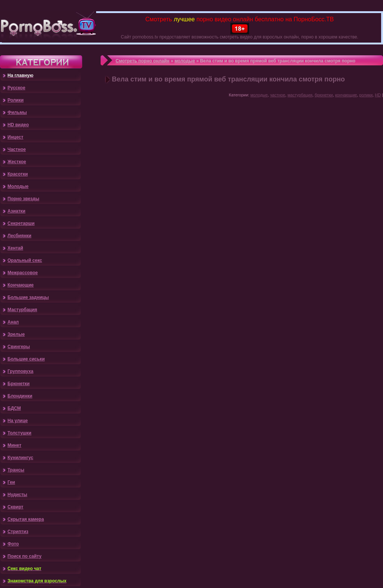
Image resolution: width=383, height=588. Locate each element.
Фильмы (17, 112)
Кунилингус (20, 458)
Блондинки (20, 396)
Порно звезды (23, 199)
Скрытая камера (26, 519)
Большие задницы (28, 297)
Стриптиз (18, 532)
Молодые (18, 186)
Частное (17, 149)
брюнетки (324, 95)
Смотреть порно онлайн (143, 61)
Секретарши (21, 223)
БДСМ (14, 408)
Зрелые (16, 334)
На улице (18, 421)
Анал (13, 322)
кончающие (346, 95)
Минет (14, 445)
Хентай (15, 248)
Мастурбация (22, 310)
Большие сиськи (26, 359)
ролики (366, 95)
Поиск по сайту (24, 556)
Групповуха (20, 371)
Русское (16, 88)
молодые (185, 61)
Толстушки (19, 433)
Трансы (16, 470)
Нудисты (17, 495)
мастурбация (300, 95)
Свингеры (19, 347)
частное (278, 95)
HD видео (18, 125)
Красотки (18, 174)
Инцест (15, 137)
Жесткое (17, 162)
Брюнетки (19, 384)
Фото (13, 544)
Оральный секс (25, 260)
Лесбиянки (19, 236)
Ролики (16, 100)
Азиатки (16, 211)
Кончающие (21, 285)
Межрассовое (23, 273)
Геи (11, 482)
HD (378, 95)
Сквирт (15, 507)
